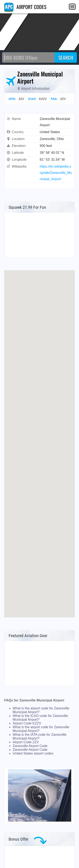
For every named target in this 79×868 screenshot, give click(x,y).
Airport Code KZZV (27, 723)
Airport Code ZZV (26, 742)
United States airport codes (33, 753)
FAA (54, 99)
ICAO (32, 99)
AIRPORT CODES (25, 7)
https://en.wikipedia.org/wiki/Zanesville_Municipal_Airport (56, 173)
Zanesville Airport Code (30, 746)
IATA (12, 99)
